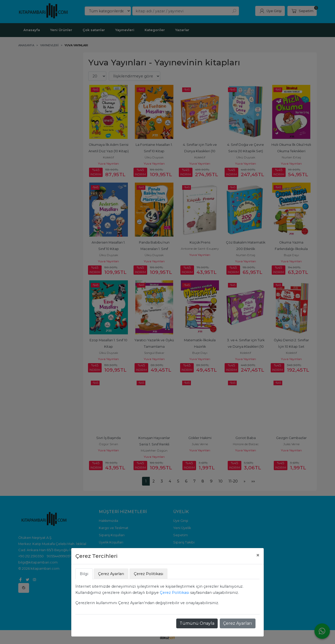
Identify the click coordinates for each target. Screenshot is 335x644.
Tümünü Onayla (197, 623)
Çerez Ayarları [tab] (111, 574)
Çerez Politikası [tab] (148, 574)
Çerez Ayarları (238, 623)
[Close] (258, 555)
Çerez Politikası (174, 593)
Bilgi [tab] (84, 574)
